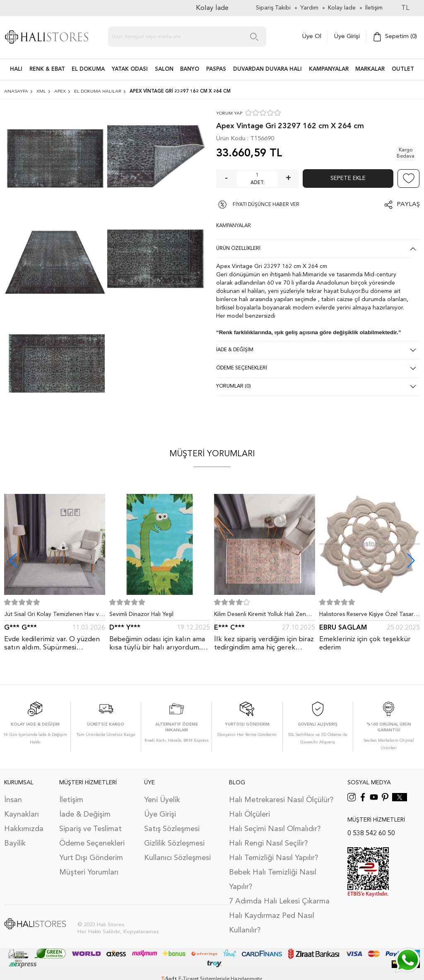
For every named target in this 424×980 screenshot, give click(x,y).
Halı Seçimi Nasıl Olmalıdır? (275, 829)
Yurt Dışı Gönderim (91, 858)
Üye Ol (312, 37)
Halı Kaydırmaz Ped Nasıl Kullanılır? (272, 923)
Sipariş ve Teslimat (90, 829)
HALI (16, 69)
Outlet (403, 69)
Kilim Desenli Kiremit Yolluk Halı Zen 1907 (260, 616)
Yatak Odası (130, 69)
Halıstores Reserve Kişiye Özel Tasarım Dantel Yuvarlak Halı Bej (369, 616)
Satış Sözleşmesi (172, 829)
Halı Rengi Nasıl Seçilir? (268, 843)
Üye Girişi (347, 37)
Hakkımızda (24, 829)
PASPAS (216, 69)
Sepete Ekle (348, 178)
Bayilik (15, 843)
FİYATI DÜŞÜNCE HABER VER (266, 205)
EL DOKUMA (88, 69)
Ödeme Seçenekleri (92, 843)
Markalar (370, 69)
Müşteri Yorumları (89, 872)
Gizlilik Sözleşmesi (174, 843)
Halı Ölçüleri (249, 815)
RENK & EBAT (47, 69)
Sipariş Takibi (273, 8)
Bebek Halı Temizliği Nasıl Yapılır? (273, 880)
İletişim (71, 800)
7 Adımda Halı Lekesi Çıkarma (279, 901)
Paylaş (408, 205)
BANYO (190, 69)
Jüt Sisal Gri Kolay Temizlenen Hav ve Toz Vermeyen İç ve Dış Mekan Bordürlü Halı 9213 (53, 616)
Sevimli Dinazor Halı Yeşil (141, 614)
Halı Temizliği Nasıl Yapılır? (273, 858)
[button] (411, 560)
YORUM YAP (229, 114)
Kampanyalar (329, 69)
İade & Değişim (85, 815)
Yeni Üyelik (162, 800)
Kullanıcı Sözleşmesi (177, 858)
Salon (164, 69)
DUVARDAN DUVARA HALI (267, 69)
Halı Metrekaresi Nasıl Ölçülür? (281, 800)
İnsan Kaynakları (22, 807)
